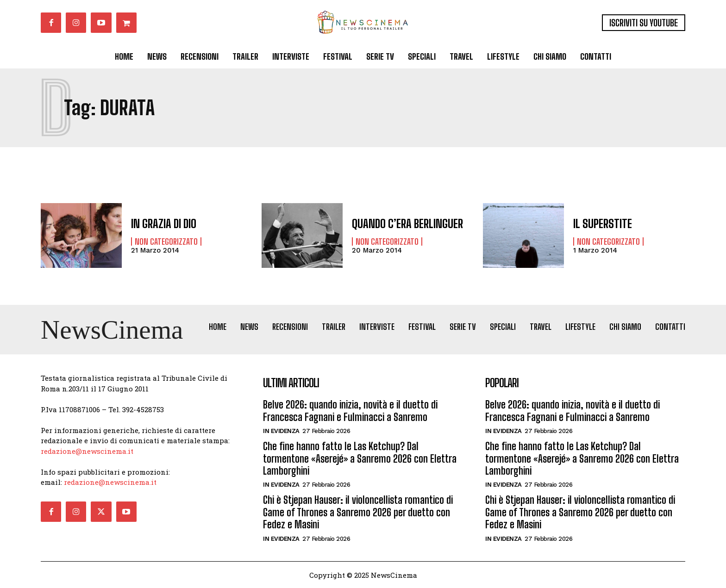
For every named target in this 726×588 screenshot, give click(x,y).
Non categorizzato (166, 241)
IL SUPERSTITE (603, 224)
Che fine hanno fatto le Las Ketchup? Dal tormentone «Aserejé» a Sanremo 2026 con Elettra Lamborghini (360, 458)
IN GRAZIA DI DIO (164, 224)
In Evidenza (281, 431)
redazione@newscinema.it (87, 451)
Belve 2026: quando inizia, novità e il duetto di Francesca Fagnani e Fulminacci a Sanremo (350, 411)
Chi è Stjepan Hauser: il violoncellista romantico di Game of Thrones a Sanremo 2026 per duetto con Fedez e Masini (358, 512)
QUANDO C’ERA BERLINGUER (407, 224)
